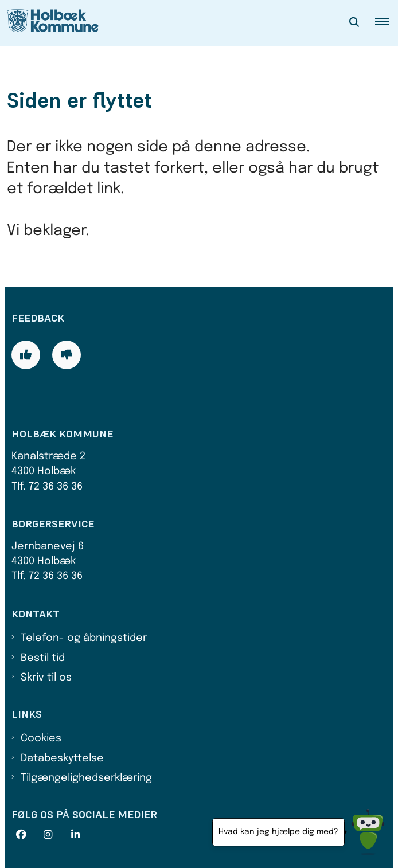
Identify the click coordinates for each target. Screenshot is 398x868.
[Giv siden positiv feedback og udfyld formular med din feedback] (26, 355)
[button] (387, 23)
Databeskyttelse (62, 758)
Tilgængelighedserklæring (86, 778)
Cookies (41, 738)
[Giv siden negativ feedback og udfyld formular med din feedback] (67, 355)
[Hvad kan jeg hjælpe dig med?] (368, 832)
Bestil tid (43, 658)
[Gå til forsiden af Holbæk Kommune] (49, 23)
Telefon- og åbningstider (84, 638)
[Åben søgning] (354, 23)
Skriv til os (46, 678)
